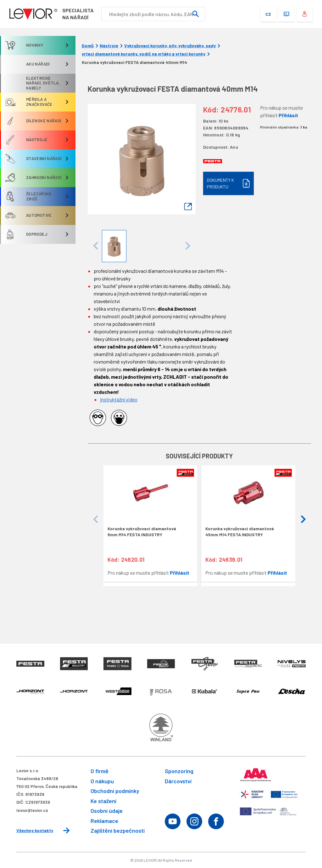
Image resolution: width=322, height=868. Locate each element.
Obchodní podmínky (115, 791)
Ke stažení (103, 801)
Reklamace (104, 821)
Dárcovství (178, 781)
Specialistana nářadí (78, 14)
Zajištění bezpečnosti (118, 831)
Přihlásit (288, 115)
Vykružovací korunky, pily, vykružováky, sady (170, 46)
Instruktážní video (119, 399)
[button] (303, 520)
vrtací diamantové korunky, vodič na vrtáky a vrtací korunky (144, 54)
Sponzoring (179, 771)
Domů (88, 46)
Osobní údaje (107, 811)
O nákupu (102, 781)
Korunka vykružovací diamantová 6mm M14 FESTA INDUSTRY (142, 531)
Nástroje (109, 46)
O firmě (100, 771)
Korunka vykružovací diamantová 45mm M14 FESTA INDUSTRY (240, 531)
